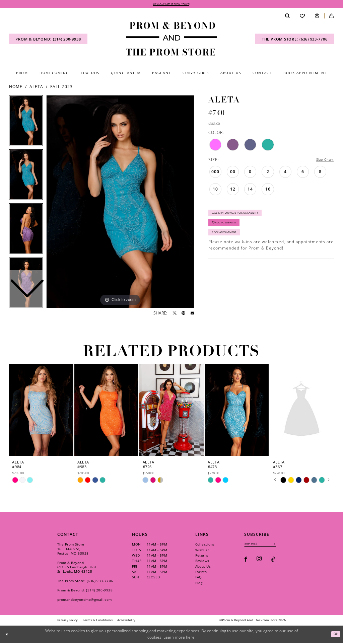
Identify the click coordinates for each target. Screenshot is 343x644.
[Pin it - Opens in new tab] (183, 314)
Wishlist (202, 551)
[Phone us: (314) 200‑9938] (48, 40)
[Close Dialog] (8, 635)
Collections (205, 545)
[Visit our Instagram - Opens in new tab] (259, 562)
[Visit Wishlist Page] (302, 17)
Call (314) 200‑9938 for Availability (243, 216)
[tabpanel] (120, 203)
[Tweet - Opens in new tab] (175, 314)
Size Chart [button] (323, 161)
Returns (202, 556)
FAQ (199, 578)
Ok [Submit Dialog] (335, 635)
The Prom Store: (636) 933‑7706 (85, 582)
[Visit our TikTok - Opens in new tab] (273, 562)
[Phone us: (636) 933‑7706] (295, 40)
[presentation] (41, 411)
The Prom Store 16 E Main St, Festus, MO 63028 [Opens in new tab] (73, 550)
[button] (317, 17)
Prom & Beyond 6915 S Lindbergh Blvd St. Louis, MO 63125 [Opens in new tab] (77, 568)
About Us (203, 567)
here (190, 638)
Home (16, 88)
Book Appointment (229, 241)
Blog (199, 584)
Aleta (36, 88)
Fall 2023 (61, 88)
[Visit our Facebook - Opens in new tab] (246, 562)
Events (201, 573)
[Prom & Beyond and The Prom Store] (171, 40)
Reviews (202, 562)
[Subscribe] (283, 545)
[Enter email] (265, 545)
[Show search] (287, 17)
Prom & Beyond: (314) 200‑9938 (85, 591)
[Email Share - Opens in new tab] (192, 314)
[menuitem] (48, 40)
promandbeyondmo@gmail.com (85, 600)
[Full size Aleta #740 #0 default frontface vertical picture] (120, 203)
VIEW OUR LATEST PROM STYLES (171, 5)
